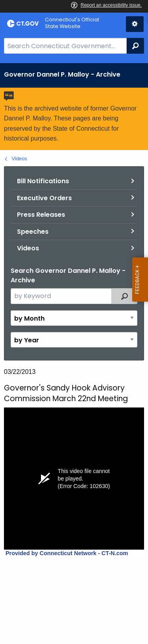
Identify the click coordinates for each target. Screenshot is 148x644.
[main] (74, 354)
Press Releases (41, 215)
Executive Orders (44, 198)
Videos (20, 159)
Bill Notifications (43, 181)
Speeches (33, 232)
